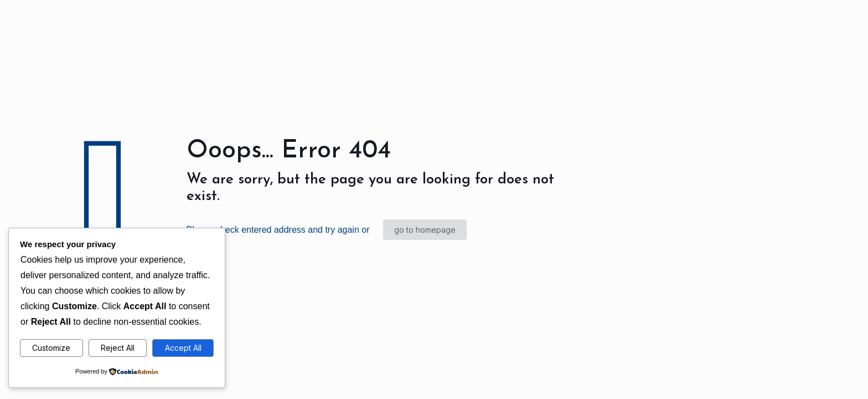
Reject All (118, 348)
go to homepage (425, 230)
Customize (51, 348)
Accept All (183, 348)
